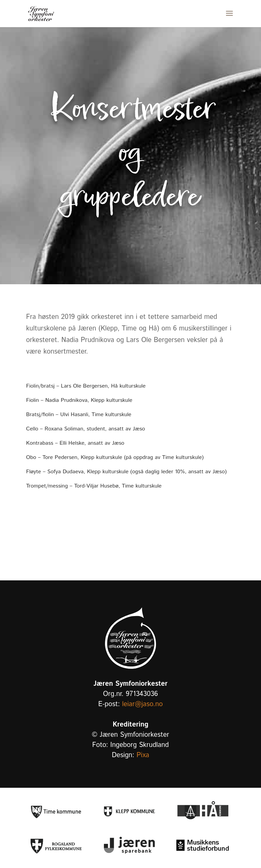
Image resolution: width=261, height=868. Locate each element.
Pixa (143, 755)
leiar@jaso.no (142, 704)
